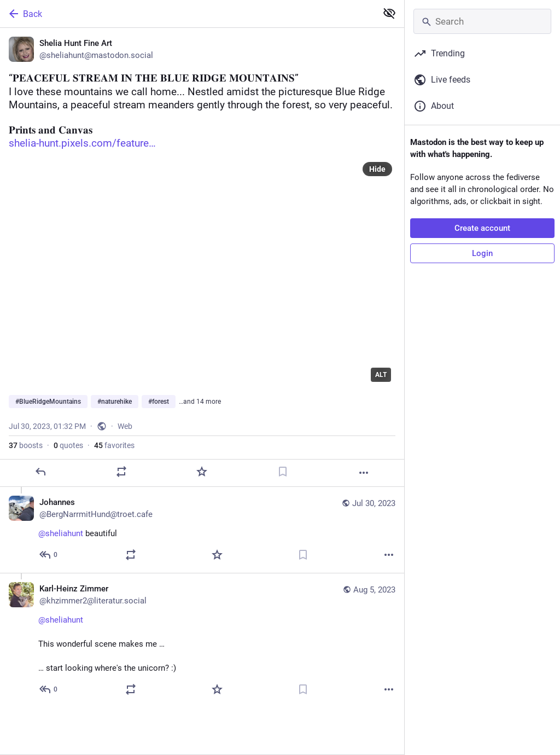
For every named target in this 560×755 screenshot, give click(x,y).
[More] (364, 473)
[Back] (187, 14)
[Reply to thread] (49, 555)
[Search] (482, 21)
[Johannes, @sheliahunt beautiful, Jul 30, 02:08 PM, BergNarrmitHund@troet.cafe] (202, 530)
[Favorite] (202, 472)
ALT (381, 375)
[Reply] (40, 472)
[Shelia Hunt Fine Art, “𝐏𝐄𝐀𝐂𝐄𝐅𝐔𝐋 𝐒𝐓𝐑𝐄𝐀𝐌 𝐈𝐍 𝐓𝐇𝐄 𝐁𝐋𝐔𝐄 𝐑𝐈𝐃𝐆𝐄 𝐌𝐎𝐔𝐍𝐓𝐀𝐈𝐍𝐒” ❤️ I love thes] (202, 257)
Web (125, 426)
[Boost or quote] (121, 472)
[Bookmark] (283, 472)
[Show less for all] (389, 13)
